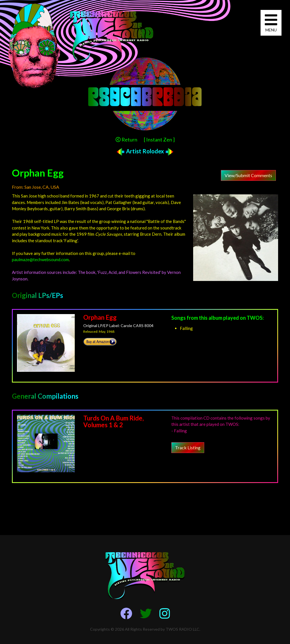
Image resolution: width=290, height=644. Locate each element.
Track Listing (188, 447)
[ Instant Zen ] (159, 139)
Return (126, 139)
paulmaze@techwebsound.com (40, 259)
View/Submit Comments (248, 175)
